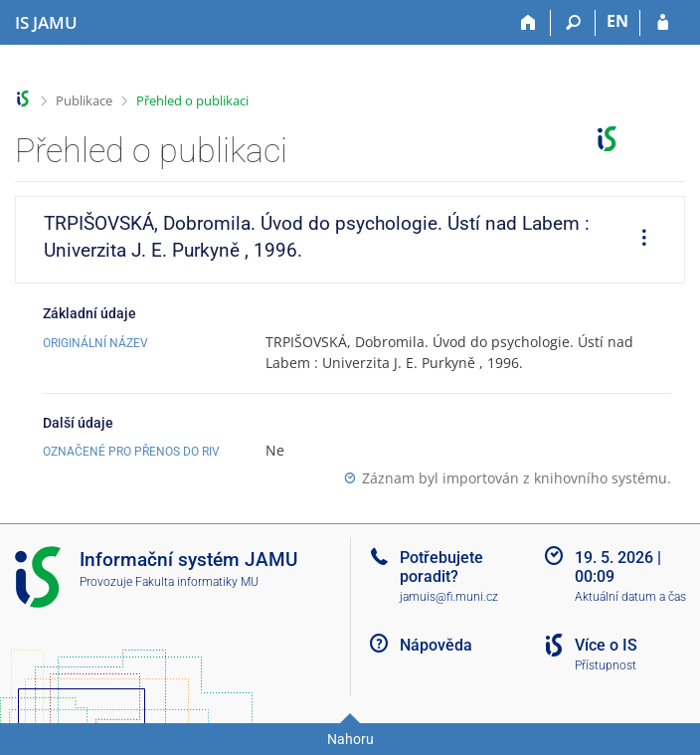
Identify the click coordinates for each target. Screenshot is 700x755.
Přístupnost (606, 665)
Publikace (84, 100)
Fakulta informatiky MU (197, 582)
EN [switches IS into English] (617, 21)
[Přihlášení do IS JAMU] (663, 23)
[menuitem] (637, 240)
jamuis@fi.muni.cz (449, 597)
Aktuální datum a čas (630, 597)
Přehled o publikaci (192, 100)
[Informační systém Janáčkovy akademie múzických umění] (46, 23)
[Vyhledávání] (573, 23)
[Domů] (528, 23)
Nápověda (436, 645)
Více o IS (606, 645)
